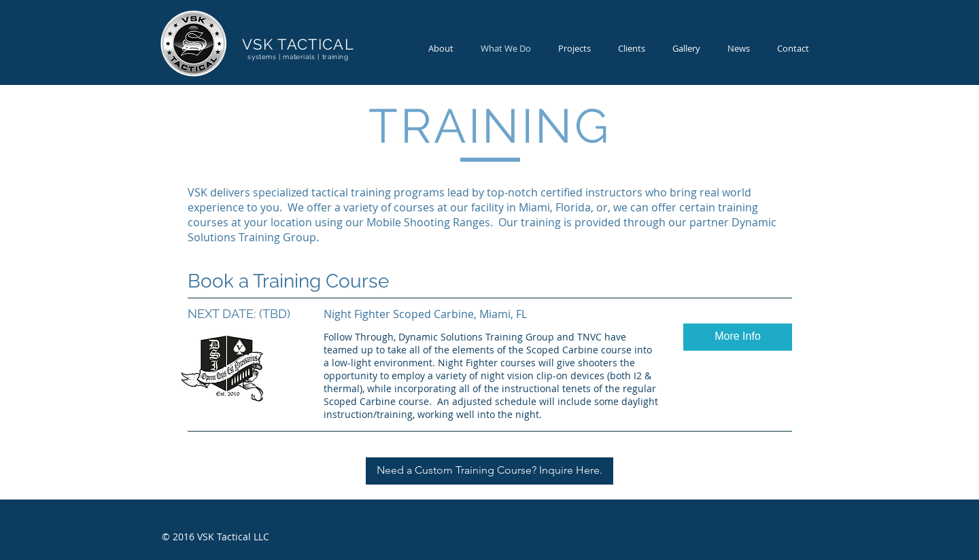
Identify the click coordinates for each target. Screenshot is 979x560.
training (336, 57)
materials (299, 57)
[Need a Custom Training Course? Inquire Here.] (489, 471)
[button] (738, 337)
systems (262, 57)
